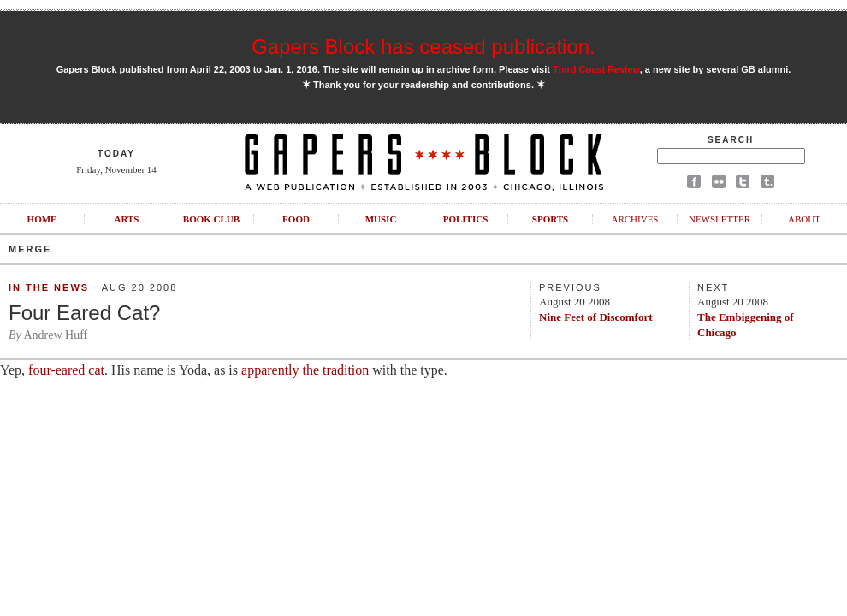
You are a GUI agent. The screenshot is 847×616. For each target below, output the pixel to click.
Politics (466, 219)
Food (296, 219)
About (804, 219)
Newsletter (720, 219)
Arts (127, 219)
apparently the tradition (305, 370)
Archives (634, 219)
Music (381, 219)
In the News (49, 287)
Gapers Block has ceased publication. (423, 47)
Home (42, 219)
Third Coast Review (596, 69)
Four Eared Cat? (84, 313)
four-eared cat (66, 370)
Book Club (211, 219)
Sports (550, 219)
